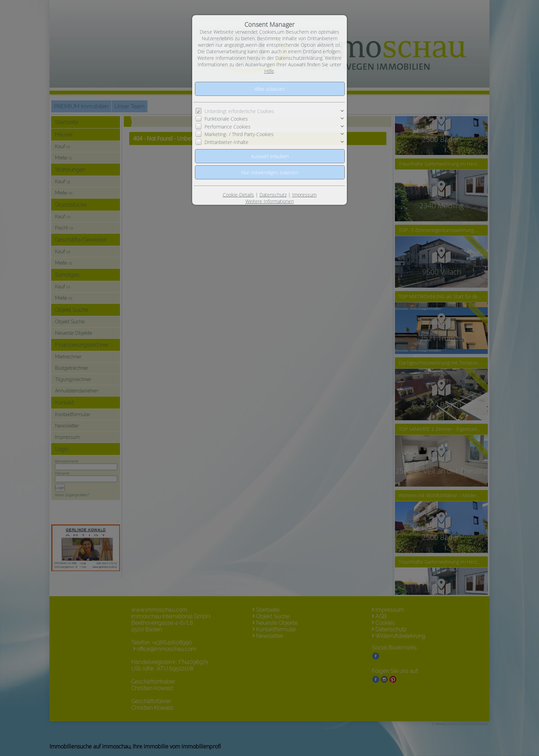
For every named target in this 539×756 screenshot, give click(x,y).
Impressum (304, 195)
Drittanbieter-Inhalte (227, 142)
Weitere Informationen (270, 201)
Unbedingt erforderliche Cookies (239, 111)
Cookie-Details (238, 195)
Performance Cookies (228, 127)
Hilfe (269, 71)
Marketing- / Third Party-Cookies (239, 134)
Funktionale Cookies (226, 119)
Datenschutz (273, 195)
